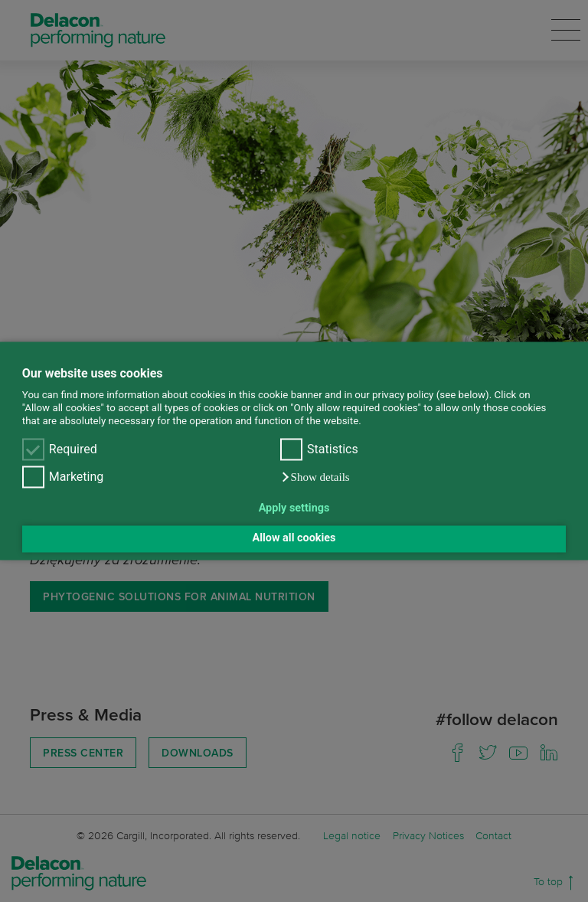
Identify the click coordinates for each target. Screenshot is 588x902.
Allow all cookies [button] (294, 539)
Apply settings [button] (294, 508)
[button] (315, 478)
